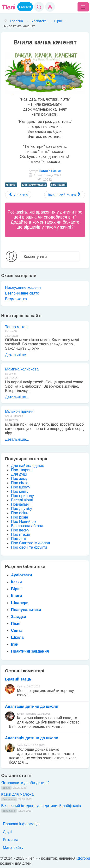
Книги (17, 596)
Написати (25, 7)
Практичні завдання (30, 651)
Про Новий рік (24, 522)
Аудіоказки (21, 575)
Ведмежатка (16, 299)
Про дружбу (22, 509)
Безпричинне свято (22, 293)
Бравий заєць (18, 679)
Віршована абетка (27, 526)
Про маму (20, 491)
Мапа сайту (13, 848)
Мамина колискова (22, 369)
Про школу (21, 487)
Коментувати (35, 257)
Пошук (39, 7)
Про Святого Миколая (30, 543)
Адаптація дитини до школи (32, 706)
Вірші (16, 589)
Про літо (19, 539)
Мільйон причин (19, 411)
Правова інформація (21, 824)
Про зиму (19, 479)
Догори (84, 858)
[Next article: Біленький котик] (65, 195)
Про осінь (20, 513)
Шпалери (20, 603)
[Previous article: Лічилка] (18, 195)
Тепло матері (17, 327)
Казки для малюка (17, 794)
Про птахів (21, 534)
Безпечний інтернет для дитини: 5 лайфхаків (41, 806)
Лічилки (11, 185)
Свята (17, 630)
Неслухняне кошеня (23, 287)
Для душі (19, 474)
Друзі (7, 832)
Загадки (18, 617)
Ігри (15, 644)
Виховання (9, 799)
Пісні (16, 624)
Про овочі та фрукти (29, 547)
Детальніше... (17, 355)
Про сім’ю (20, 483)
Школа (17, 637)
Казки (16, 582)
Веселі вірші (22, 500)
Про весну (20, 530)
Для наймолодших (34, 185)
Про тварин (59, 185)
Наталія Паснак (50, 171)
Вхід (50, 7)
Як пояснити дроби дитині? (25, 783)
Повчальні (20, 504)
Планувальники (26, 610)
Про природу (22, 496)
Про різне (20, 517)
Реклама (11, 840)
